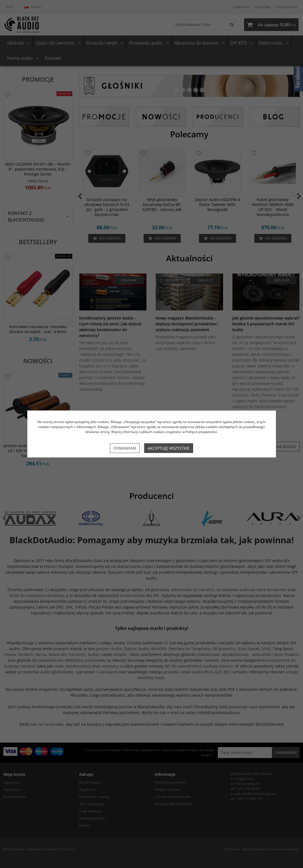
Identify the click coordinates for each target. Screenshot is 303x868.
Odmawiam (125, 448)
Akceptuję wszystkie (169, 448)
